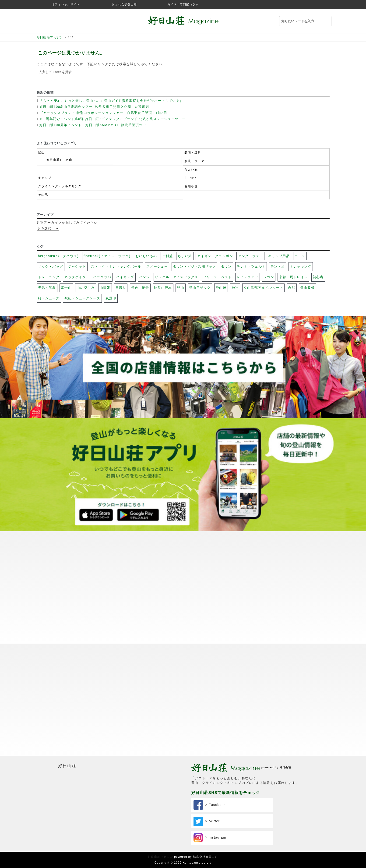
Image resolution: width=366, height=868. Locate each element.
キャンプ (45, 178)
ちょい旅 (191, 170)
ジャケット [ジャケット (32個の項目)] (77, 266)
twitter (316, 5)
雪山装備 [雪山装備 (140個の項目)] (307, 288)
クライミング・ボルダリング (60, 186)
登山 (41, 152)
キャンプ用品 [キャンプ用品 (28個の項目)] (279, 256)
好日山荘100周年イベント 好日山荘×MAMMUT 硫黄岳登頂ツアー (95, 125)
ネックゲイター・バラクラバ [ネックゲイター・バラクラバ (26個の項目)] (88, 277)
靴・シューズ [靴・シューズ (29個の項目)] (49, 298)
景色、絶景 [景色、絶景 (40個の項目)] (140, 288)
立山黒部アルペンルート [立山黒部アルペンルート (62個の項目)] (263, 288)
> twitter (207, 821)
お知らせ (191, 186)
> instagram (210, 838)
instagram (308, 5)
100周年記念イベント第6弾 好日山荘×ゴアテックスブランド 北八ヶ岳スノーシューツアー (113, 119)
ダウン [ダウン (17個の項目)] (226, 266)
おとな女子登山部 (124, 4)
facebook (325, 5)
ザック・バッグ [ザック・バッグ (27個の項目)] (51, 266)
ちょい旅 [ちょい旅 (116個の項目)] (185, 256)
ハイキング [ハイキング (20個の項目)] (125, 277)
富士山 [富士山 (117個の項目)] (66, 288)
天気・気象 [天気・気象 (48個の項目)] (47, 288)
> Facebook (210, 805)
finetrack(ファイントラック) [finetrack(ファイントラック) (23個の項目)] (107, 256)
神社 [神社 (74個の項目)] (235, 288)
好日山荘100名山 (60, 160)
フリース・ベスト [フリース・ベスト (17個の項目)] (217, 277)
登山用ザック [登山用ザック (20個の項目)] (200, 288)
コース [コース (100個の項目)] (300, 256)
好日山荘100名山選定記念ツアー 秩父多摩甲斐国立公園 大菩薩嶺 (95, 107)
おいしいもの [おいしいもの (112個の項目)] (146, 256)
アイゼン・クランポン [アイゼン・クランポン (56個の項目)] (215, 256)
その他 (43, 195)
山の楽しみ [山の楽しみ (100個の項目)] (86, 288)
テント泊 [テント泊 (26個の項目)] (278, 266)
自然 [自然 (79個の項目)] (292, 288)
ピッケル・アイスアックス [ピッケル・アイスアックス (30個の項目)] (177, 277)
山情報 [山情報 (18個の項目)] (105, 288)
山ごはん (191, 178)
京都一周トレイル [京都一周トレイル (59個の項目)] (293, 277)
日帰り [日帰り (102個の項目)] (121, 288)
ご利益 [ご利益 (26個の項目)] (167, 256)
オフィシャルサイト (66, 4)
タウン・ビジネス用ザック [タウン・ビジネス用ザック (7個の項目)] (195, 266)
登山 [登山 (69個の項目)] (181, 288)
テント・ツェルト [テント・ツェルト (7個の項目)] (251, 266)
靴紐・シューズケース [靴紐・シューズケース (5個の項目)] (82, 298)
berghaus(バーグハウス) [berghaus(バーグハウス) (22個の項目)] (58, 256)
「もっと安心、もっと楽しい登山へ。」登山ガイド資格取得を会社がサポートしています (111, 101)
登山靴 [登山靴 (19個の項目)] (221, 288)
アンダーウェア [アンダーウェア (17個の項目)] (250, 256)
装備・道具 (193, 152)
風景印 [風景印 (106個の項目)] (111, 298)
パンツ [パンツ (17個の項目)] (144, 277)
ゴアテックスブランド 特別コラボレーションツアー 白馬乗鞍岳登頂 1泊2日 (103, 113)
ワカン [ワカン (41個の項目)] (269, 277)
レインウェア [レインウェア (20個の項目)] (247, 277)
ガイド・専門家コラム (183, 4)
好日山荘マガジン (160, 857)
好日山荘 (67, 766)
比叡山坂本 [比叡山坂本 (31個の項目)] (163, 288)
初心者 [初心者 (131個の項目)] (318, 277)
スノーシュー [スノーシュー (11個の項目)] (157, 266)
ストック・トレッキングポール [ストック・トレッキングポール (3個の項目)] (116, 266)
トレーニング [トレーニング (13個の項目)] (49, 277)
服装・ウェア (194, 161)
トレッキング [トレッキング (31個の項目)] (301, 266)
